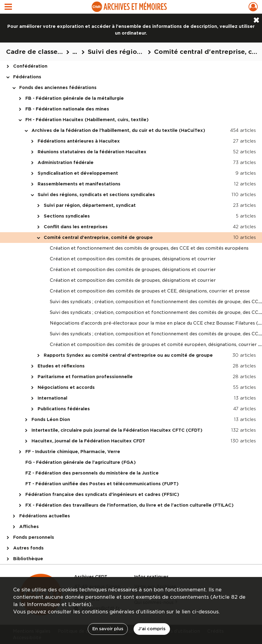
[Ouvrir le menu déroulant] (8, 7)
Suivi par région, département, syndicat (90, 205)
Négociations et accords (66, 387)
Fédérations (27, 77)
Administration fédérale (66, 162)
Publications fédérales (64, 409)
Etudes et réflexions (61, 366)
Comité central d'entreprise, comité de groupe (98, 237)
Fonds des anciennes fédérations (58, 87)
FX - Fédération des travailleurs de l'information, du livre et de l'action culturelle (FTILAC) (129, 505)
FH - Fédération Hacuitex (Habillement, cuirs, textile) (87, 120)
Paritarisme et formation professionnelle (85, 377)
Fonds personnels (34, 537)
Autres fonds (28, 548)
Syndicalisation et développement (78, 173)
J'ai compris (152, 629)
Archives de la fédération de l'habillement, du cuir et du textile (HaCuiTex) (118, 130)
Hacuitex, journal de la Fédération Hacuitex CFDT (88, 441)
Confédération (30, 66)
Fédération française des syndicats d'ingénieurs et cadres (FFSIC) (102, 494)
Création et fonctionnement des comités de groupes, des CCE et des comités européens (149, 248)
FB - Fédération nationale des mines (67, 109)
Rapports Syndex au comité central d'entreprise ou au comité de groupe (128, 355)
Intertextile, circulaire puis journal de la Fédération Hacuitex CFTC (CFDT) (117, 430)
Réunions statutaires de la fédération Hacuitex (92, 152)
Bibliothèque (28, 559)
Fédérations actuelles (45, 516)
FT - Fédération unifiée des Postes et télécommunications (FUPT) (102, 484)
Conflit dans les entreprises (76, 227)
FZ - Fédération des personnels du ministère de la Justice (92, 473)
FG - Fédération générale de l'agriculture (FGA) (81, 462)
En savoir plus (108, 629)
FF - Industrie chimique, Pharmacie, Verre (73, 452)
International (52, 398)
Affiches (29, 527)
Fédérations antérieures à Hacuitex (79, 141)
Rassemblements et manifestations (79, 184)
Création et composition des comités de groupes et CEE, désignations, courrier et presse (150, 291)
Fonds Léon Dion (51, 419)
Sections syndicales (67, 216)
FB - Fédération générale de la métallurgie (75, 98)
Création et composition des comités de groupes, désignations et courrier (133, 259)
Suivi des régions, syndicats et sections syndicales (96, 195)
